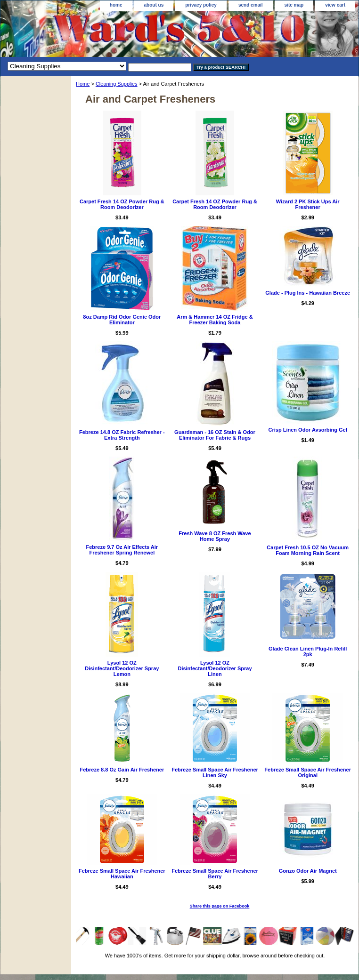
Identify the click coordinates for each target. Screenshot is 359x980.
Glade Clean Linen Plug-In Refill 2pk (308, 651)
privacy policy (201, 5)
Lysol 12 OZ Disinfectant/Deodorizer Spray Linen (215, 668)
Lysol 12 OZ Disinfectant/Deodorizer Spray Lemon (122, 668)
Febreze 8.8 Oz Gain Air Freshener (122, 770)
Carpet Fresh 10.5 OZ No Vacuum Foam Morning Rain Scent (308, 550)
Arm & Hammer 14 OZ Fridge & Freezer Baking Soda (215, 320)
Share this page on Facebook (220, 906)
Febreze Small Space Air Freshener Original (308, 772)
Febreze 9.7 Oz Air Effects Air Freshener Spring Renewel (122, 550)
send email (251, 5)
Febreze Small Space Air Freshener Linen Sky (215, 772)
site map (294, 5)
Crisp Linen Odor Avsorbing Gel (308, 430)
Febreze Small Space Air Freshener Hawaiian (122, 874)
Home (83, 84)
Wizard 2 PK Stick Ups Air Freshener (308, 204)
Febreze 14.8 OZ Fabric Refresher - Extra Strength (122, 435)
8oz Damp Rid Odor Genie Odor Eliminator (122, 320)
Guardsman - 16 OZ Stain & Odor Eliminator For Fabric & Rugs (215, 435)
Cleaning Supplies (117, 84)
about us (154, 5)
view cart (335, 5)
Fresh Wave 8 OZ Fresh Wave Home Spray (215, 536)
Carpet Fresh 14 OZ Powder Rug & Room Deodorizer (122, 204)
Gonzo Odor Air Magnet (308, 871)
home (116, 5)
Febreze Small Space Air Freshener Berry (215, 874)
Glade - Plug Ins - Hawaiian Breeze (308, 293)
